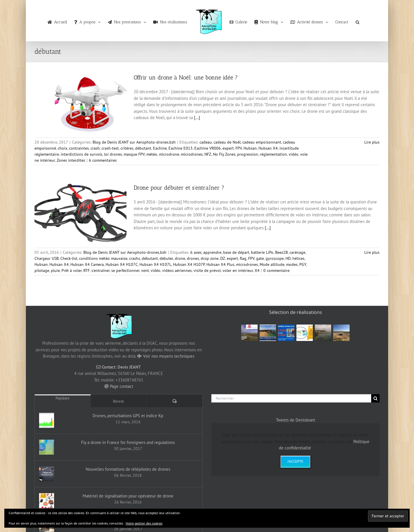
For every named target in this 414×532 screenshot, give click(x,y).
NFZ (208, 154)
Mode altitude (272, 264)
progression (248, 154)
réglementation (273, 154)
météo (152, 154)
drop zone (210, 258)
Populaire (63, 398)
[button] (358, 21)
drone (180, 258)
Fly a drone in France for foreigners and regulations (128, 442)
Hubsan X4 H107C (122, 264)
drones (193, 258)
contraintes (79, 148)
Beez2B (281, 252)
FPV (239, 148)
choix (63, 148)
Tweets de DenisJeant (296, 420)
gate (260, 258)
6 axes (196, 252)
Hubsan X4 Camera (87, 264)
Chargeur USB (47, 258)
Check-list (69, 258)
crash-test (110, 148)
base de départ (236, 252)
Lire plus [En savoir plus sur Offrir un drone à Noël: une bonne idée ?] (372, 142)
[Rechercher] (291, 398)
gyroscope (275, 258)
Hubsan (250, 148)
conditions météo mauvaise (103, 258)
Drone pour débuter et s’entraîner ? (179, 188)
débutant (143, 148)
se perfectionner (125, 270)
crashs (135, 258)
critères (127, 148)
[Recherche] (375, 398)
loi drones (113, 154)
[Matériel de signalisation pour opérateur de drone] (47, 501)
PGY (303, 264)
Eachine (160, 148)
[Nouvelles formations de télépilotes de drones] (47, 474)
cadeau (206, 142)
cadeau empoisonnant (262, 142)
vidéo (294, 154)
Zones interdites (71, 160)
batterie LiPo (262, 252)
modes (292, 264)
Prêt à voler (72, 270)
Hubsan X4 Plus (220, 264)
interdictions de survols (82, 154)
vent (145, 270)
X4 (257, 270)
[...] (197, 118)
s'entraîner (100, 270)
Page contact (121, 386)
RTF (87, 270)
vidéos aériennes (177, 270)
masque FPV (134, 154)
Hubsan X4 (268, 148)
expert (228, 148)
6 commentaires (103, 160)
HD (288, 258)
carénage (297, 252)
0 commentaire (276, 270)
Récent (119, 401)
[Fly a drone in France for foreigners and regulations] (47, 447)
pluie (55, 270)
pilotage (42, 270)
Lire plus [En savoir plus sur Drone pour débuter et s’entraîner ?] (372, 252)
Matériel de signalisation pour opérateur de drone (128, 496)
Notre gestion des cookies (144, 523)
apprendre (212, 252)
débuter (166, 258)
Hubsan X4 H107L (155, 264)
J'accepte (295, 461)
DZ (223, 258)
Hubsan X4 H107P (189, 264)
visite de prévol (207, 270)
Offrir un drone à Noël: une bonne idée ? (186, 77)
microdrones (192, 154)
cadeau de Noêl (227, 142)
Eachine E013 (181, 148)
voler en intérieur (238, 270)
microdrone (169, 154)
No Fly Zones (224, 154)
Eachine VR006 (208, 148)
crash (95, 148)
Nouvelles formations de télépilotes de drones (128, 469)
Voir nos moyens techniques (169, 356)
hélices (298, 258)
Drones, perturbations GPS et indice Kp (128, 416)
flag (243, 258)
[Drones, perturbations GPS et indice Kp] (47, 420)
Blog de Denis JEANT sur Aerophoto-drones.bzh (134, 142)
